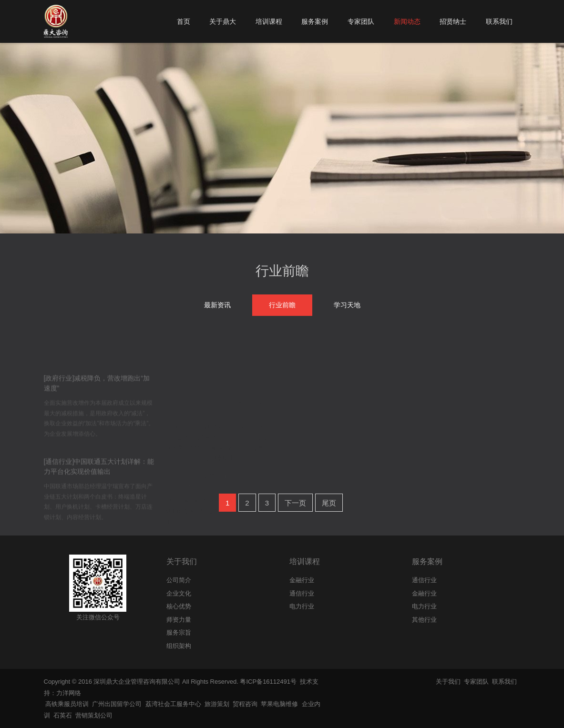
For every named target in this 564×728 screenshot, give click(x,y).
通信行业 (424, 580)
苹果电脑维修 (279, 704)
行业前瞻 (282, 271)
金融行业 (424, 593)
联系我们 (504, 682)
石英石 (63, 715)
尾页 (329, 503)
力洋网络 (69, 693)
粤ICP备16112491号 (268, 682)
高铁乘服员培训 (67, 704)
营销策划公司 (94, 715)
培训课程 (305, 561)
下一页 (295, 503)
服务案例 (427, 561)
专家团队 (476, 682)
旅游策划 (217, 704)
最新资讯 (217, 305)
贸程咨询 (245, 704)
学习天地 (347, 305)
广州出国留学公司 (117, 704)
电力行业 (424, 606)
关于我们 (182, 561)
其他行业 (424, 620)
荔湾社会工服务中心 (173, 704)
